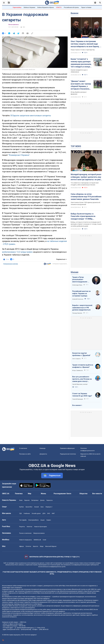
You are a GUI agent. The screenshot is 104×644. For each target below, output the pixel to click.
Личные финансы (14, 25)
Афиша (21, 546)
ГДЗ (20, 513)
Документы (43, 454)
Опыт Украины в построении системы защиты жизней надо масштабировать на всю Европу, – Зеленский (86, 44)
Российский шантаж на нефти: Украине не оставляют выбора (81, 293)
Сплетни (28, 546)
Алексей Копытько (78, 299)
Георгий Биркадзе (78, 399)
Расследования (60, 494)
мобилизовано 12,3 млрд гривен (17, 252)
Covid (44, 540)
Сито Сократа (76, 359)
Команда (42, 448)
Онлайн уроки (36, 513)
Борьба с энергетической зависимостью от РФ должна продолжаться (82, 308)
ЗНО (49, 513)
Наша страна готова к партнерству (83, 50)
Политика (19, 494)
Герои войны (17, 7)
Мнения (75, 272)
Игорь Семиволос (78, 370)
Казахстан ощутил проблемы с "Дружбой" (81, 354)
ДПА (44, 513)
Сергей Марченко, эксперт (80, 384)
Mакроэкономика (39, 533)
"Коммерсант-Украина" (19, 155)
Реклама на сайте (25, 454)
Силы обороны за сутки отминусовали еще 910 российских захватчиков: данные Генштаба (86, 197)
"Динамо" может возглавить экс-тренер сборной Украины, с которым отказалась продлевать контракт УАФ (81, 85)
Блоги (69, 494)
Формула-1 (49, 507)
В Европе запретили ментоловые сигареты (31, 116)
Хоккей (37, 507)
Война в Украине (29, 7)
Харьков (27, 500)
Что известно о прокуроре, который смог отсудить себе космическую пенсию (85, 184)
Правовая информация (67, 448)
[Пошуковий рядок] (100, 3)
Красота (36, 546)
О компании (23, 448)
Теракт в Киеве (86, 7)
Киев (21, 500)
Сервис (49, 520)
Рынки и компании (25, 533)
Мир (30, 494)
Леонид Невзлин (77, 313)
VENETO (59, 7)
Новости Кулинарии (40, 527)
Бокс (42, 507)
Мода (42, 546)
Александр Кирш (77, 285)
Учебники (27, 513)
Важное (75, 13)
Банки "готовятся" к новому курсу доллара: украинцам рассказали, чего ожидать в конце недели (81, 63)
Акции (42, 520)
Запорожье (35, 500)
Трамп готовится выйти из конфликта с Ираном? (83, 366)
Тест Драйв (23, 520)
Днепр (42, 500)
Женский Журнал (51, 546)
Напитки (29, 527)
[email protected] (26, 629)
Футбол (22, 507)
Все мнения (77, 405)
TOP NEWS (76, 146)
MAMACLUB (37, 540)
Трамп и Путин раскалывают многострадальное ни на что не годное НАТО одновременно (81, 280)
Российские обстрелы (71, 7)
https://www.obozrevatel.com (71, 586)
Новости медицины (26, 540)
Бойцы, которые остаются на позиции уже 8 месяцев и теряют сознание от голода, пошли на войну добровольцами (86, 224)
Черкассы (49, 500)
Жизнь (43, 494)
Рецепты (22, 527)
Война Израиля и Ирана (46, 7)
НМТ (53, 513)
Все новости (97, 494)
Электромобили (33, 520)
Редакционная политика (11, 264)
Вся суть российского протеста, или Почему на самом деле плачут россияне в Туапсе (82, 379)
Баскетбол (29, 507)
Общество (83, 494)
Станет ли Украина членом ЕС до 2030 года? (82, 395)
